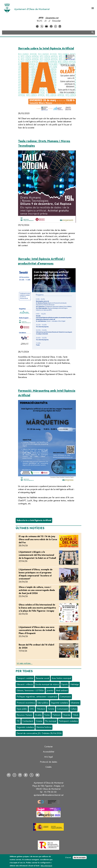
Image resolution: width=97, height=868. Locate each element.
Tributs (76, 715)
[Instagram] (56, 26)
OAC (32, 709)
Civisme (39, 721)
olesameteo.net (52, 18)
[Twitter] (42, 26)
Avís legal (48, 757)
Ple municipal (51, 721)
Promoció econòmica (26, 703)
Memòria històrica (44, 727)
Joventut (50, 690)
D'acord (68, 857)
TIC (18, 721)
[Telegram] (37, 26)
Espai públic (22, 709)
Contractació (28, 721)
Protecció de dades (49, 762)
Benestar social (42, 678)
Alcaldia (38, 715)
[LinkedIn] (60, 26)
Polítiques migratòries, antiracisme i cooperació (37, 697)
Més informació (46, 866)
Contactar (49, 747)
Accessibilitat (49, 752)
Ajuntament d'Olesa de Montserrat (32, 9)
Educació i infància (25, 684)
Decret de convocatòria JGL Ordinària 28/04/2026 (39, 733)
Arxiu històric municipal (61, 678)
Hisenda (67, 715)
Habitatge (75, 684)
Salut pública (43, 703)
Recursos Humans (24, 715)
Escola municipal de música (47, 684)
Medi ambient (62, 690)
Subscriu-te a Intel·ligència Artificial (34, 520)
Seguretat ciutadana (59, 703)
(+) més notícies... (25, 663)
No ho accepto (80, 857)
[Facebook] (51, 26)
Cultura (74, 709)
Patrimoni (56, 715)
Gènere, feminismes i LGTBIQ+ (30, 690)
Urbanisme (75, 703)
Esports (65, 684)
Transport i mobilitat (25, 678)
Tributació (41, 709)
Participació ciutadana (68, 721)
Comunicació (65, 697)
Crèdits (48, 767)
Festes (47, 715)
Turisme (51, 709)
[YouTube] (46, 26)
